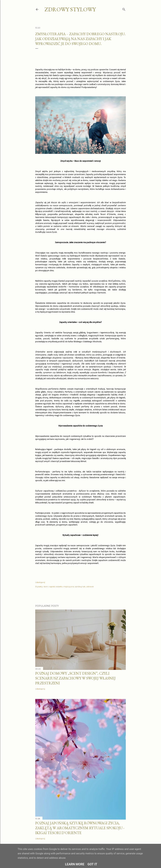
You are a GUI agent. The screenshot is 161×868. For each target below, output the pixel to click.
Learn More (75, 864)
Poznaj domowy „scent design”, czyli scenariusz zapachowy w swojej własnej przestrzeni (75, 678)
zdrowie (90, 586)
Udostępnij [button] (40, 582)
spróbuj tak (80, 586)
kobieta (59, 586)
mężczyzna (69, 586)
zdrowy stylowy (70, 9)
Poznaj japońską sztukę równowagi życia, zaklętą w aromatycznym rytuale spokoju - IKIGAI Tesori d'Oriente (80, 828)
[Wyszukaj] (124, 9)
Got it (92, 864)
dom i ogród (49, 586)
